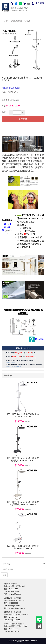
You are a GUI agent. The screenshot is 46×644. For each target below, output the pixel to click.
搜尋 (4, 575)
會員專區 (40, 3)
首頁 (6, 21)
